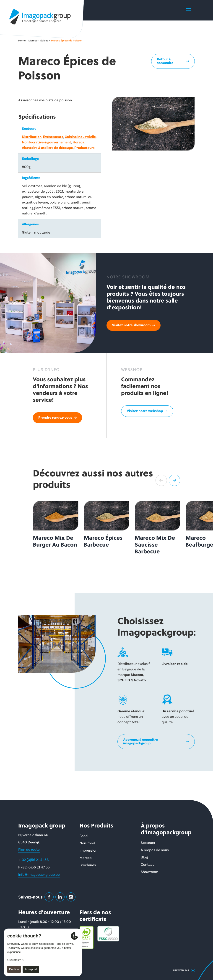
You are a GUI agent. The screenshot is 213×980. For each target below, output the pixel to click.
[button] (161, 480)
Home (22, 41)
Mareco (33, 41)
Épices (44, 41)
